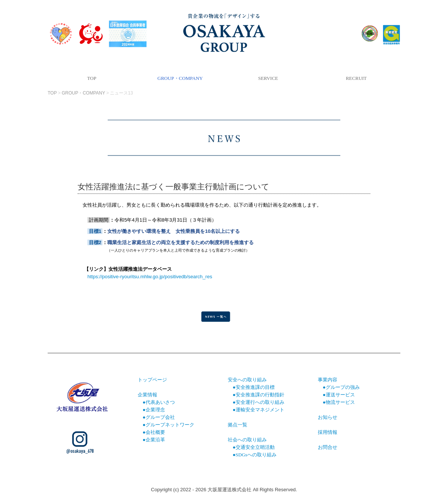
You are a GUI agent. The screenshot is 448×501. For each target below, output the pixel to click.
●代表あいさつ (159, 402)
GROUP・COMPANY (180, 78)
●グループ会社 (159, 417)
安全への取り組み (247, 380)
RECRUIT (356, 78)
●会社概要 (154, 432)
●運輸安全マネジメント (259, 410)
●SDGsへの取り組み (255, 455)
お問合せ (328, 447)
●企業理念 (154, 410)
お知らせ (328, 417)
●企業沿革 (154, 440)
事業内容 (328, 380)
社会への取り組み (247, 440)
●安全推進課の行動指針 (259, 395)
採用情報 (328, 432)
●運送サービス (339, 395)
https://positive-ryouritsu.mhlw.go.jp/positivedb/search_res (150, 277)
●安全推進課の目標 (251, 387)
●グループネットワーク (168, 425)
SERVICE (268, 78)
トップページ (152, 380)
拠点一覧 (238, 425)
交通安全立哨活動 (255, 447)
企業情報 (147, 395)
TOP (92, 78)
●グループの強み (341, 387)
